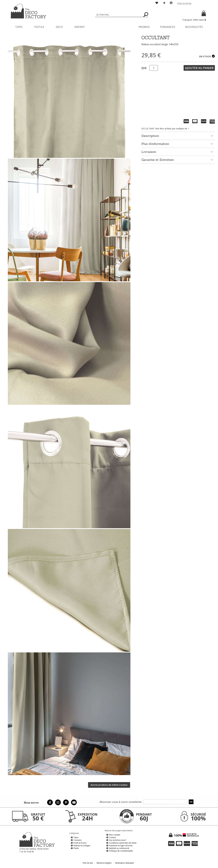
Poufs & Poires (80, 843)
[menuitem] (19, 27)
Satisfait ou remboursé (119, 848)
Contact (112, 837)
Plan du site (88, 863)
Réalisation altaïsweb (125, 863)
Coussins (77, 840)
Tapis (76, 837)
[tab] (178, 136)
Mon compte (115, 835)
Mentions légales (104, 863)
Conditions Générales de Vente (123, 843)
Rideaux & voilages (82, 846)
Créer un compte (184, 3)
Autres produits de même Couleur (109, 785)
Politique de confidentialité (121, 851)
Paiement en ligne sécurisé (121, 846)
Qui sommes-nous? (118, 840)
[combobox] (122, 15)
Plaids (76, 848)
